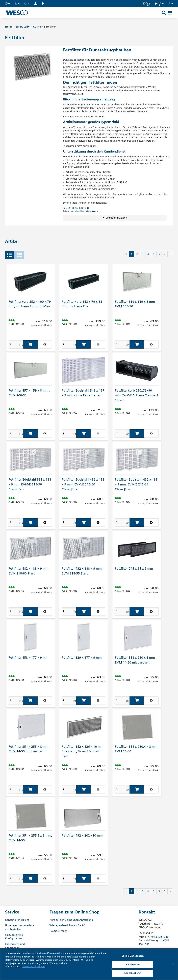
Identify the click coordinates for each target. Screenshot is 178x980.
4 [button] (148, 254)
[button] (7, 4)
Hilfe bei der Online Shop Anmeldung (71, 920)
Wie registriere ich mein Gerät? (68, 925)
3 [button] (143, 254)
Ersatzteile (23, 27)
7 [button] (165, 254)
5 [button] (154, 254)
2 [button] (137, 254)
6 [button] (159, 254)
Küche (37, 27)
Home (9, 27)
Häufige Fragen (58, 931)
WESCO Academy (15, 953)
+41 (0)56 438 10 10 (79, 208)
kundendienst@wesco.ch (84, 211)
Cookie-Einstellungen (133, 971)
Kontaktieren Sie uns (17, 920)
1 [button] (132, 254)
